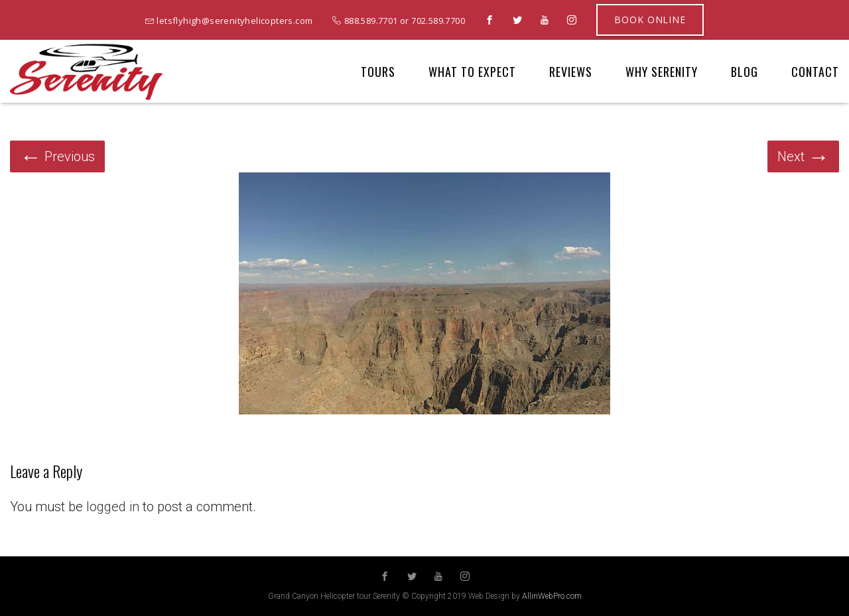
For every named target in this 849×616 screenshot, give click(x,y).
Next (803, 156)
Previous (57, 156)
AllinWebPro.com (552, 596)
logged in (113, 507)
